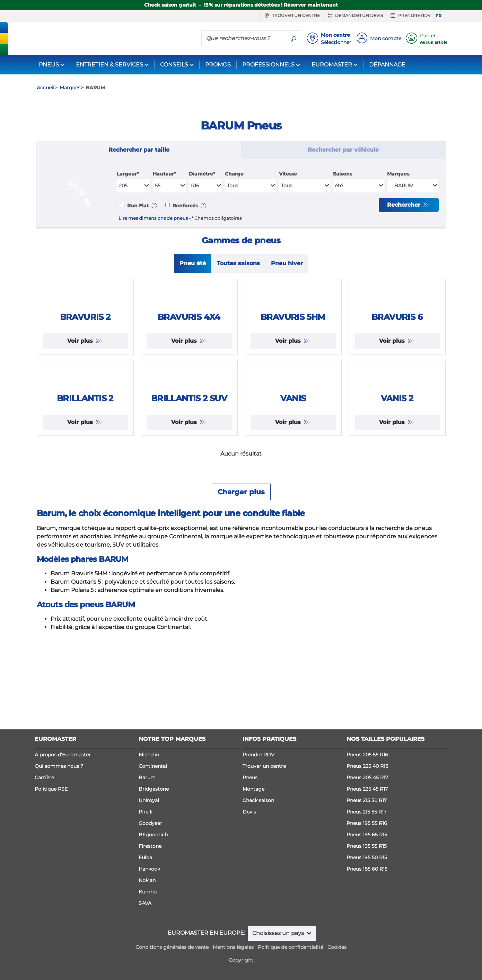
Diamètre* (202, 174)
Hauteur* (164, 174)
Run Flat (137, 206)
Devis (249, 842)
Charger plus (241, 615)
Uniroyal (149, 831)
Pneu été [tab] (193, 265)
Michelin (149, 785)
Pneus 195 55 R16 (367, 854)
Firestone (150, 876)
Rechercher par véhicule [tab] (343, 150)
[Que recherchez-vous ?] (244, 38)
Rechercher (405, 205)
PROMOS (218, 65)
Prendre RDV (410, 16)
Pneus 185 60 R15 (367, 899)
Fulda (145, 888)
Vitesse (288, 174)
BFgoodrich (153, 865)
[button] (154, 205)
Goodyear (150, 854)
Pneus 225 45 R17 (367, 819)
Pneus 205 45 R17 (367, 808)
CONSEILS (174, 65)
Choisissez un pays (279, 964)
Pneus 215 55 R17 (366, 842)
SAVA (145, 934)
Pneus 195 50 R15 (367, 888)
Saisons (343, 174)
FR (439, 16)
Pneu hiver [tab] (287, 265)
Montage (253, 819)
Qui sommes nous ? (59, 797)
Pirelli (146, 842)
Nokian (147, 911)
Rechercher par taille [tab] (139, 150)
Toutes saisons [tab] (238, 265)
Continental (153, 797)
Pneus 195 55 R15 (367, 876)
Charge (234, 174)
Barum (147, 808)
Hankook (149, 899)
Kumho (148, 922)
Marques (398, 174)
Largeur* (128, 174)
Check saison (258, 831)
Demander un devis (354, 16)
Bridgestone (154, 819)
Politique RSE (51, 819)
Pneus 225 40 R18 (367, 797)
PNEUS (49, 65)
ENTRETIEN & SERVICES (109, 65)
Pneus (250, 808)
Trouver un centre (291, 16)
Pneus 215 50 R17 (367, 831)
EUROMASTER (332, 65)
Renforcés (185, 206)
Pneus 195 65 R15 (367, 865)
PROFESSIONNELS (268, 65)
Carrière (44, 808)
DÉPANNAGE (387, 65)
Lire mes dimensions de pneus (153, 218)
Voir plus (81, 403)
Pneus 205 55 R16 (367, 785)
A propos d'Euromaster (63, 785)
